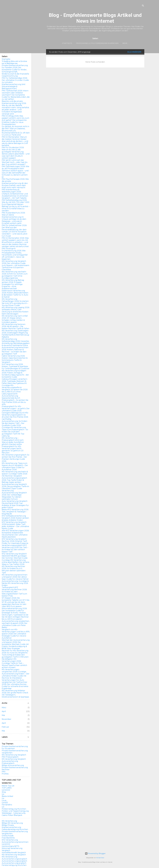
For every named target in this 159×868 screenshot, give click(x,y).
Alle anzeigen (134, 52)
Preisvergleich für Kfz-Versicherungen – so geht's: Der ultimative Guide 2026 (16, 409)
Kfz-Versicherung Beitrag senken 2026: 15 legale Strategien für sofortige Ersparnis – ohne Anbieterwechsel (13, 284)
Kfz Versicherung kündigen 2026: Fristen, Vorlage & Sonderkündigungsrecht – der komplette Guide (15, 374)
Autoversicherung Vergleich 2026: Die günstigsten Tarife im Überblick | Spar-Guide (15, 486)
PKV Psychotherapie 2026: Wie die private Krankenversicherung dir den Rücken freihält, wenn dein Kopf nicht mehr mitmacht (15, 183)
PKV (4, 772)
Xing (4, 792)
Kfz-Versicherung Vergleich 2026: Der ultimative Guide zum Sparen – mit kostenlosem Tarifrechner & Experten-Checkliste (15, 265)
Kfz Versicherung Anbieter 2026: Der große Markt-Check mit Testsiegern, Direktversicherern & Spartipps (15, 694)
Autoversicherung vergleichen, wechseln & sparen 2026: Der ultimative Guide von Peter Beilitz (16, 624)
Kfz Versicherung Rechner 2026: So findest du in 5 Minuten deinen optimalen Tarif (14, 570)
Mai (3, 715)
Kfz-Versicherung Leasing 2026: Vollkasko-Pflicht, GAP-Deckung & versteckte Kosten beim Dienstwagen (16, 311)
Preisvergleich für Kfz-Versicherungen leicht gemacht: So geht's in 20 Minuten (13, 450)
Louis (4, 800)
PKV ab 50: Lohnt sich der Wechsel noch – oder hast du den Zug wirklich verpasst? (15, 162)
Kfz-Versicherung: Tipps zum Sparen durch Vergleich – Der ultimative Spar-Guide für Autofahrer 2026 (15, 466)
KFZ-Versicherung (10, 840)
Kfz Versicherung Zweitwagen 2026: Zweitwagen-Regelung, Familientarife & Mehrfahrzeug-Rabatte (16, 334)
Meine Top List (8, 786)
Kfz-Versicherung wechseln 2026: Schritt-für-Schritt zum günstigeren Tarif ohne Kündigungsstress (15, 275)
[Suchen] (143, 6)
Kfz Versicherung (9, 821)
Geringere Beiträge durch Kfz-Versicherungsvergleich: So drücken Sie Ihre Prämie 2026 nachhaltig (15, 416)
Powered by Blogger (95, 853)
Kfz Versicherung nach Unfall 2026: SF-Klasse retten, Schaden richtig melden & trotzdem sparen (15, 319)
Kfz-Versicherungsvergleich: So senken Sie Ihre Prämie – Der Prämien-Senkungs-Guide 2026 (16, 458)
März (4, 708)
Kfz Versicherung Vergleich (14, 759)
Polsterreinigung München (14, 809)
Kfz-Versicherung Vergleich (14, 755)
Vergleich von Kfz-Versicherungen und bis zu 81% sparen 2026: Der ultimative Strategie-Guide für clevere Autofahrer (16, 634)
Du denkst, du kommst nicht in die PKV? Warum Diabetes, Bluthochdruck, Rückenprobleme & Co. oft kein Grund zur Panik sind (16, 131)
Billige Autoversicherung (13, 765)
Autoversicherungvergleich (14, 863)
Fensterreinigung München (14, 865)
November (7, 719)
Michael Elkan (100, 858)
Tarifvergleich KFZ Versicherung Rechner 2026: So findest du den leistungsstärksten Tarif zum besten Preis (14, 592)
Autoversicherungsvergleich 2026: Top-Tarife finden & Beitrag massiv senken (14, 480)
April (4, 711)
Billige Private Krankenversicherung (11, 826)
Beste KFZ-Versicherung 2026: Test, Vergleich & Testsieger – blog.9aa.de (15, 512)
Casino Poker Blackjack (12, 815)
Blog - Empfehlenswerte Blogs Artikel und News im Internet (95, 18)
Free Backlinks (8, 838)
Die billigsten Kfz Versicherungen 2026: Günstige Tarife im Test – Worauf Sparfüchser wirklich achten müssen (14, 663)
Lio (3, 794)
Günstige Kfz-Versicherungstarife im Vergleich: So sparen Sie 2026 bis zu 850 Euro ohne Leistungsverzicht (15, 390)
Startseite (67, 43)
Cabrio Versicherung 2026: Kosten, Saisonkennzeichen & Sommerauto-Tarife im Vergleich (15, 359)
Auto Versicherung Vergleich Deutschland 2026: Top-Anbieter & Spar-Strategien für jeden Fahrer (15, 504)
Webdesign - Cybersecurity (14, 813)
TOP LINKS (7, 788)
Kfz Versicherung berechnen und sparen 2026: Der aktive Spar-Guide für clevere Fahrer (15, 577)
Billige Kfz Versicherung (12, 823)
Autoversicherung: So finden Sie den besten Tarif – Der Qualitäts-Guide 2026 (15, 423)
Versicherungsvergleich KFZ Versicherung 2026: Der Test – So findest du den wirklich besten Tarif (15, 548)
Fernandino (7, 805)
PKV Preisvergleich (10, 757)
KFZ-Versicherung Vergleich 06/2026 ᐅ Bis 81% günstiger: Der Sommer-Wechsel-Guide (15, 556)
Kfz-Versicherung (9, 857)
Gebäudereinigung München (15, 829)
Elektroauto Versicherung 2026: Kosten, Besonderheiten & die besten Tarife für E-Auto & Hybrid (15, 294)
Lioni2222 (6, 790)
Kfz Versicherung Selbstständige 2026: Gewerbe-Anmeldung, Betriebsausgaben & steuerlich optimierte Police (16, 342)
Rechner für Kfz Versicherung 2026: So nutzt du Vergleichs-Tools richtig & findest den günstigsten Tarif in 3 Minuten (15, 654)
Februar (5, 727)
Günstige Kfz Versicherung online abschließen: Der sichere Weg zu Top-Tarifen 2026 (16, 562)
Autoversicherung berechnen (15, 842)
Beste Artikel (7, 796)
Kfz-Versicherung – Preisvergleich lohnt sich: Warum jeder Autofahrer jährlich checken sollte (13, 441)
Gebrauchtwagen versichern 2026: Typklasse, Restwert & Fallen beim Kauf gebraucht (15, 381)
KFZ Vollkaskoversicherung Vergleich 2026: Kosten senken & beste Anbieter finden (15, 518)
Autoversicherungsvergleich (14, 859)
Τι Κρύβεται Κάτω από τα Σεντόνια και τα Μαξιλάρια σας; (14, 62)
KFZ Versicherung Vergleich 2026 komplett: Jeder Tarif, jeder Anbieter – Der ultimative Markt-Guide (15, 525)
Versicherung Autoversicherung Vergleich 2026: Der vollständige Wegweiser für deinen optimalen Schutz (14, 495)
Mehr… (125, 43)
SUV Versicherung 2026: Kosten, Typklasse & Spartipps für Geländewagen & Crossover (16, 366)
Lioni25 (5, 803)
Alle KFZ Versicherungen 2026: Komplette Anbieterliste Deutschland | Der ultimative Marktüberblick (15, 534)
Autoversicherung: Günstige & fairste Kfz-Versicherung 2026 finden (15, 583)
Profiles (5, 774)
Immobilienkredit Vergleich (14, 853)
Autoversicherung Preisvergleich (10, 762)
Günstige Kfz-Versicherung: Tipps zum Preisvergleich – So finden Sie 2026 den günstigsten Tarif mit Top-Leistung (15, 432)
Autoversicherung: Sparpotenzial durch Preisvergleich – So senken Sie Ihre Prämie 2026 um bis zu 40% (15, 400)
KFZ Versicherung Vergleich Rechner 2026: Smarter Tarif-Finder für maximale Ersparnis (15, 541)
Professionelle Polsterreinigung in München (97, 43)
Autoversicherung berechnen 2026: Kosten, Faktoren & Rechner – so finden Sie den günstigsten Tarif (15, 351)
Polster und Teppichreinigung (15, 811)
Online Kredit (8, 836)
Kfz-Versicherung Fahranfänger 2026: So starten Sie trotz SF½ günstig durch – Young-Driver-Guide (15, 302)
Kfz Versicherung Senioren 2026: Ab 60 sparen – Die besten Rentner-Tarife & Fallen (15, 326)
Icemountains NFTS (10, 846)
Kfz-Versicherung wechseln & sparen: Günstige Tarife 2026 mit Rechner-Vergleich (15, 474)
